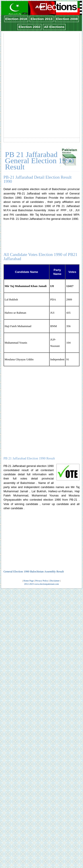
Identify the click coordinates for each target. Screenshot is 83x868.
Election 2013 (41, 19)
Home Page (29, 581)
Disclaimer (55, 581)
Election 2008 (67, 19)
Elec (59, 7)
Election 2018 (16, 19)
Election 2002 (29, 27)
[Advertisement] (41, 75)
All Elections (54, 27)
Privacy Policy (42, 581)
